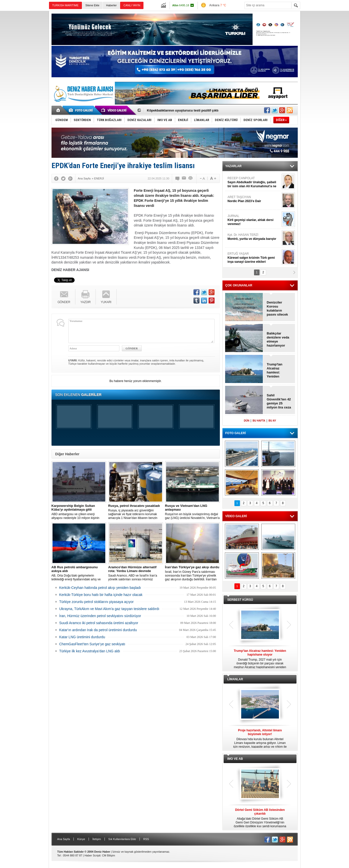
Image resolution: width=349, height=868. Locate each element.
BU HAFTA (259, 421)
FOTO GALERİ (236, 433)
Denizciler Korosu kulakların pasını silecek (278, 308)
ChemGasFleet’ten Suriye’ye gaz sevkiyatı (92, 644)
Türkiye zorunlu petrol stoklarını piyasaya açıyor (96, 602)
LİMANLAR (235, 679)
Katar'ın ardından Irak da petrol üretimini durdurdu (98, 630)
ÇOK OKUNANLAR (239, 285)
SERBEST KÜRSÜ (240, 600)
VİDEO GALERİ (236, 516)
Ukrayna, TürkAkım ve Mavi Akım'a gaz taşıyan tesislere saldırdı (109, 609)
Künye (81, 839)
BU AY (272, 421)
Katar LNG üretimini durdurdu (82, 637)
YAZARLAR (234, 166)
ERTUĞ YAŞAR (254, 258)
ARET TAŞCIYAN (254, 199)
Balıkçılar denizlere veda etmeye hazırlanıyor (278, 339)
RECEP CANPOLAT (254, 182)
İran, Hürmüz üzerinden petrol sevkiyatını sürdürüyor (100, 616)
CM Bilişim (109, 855)
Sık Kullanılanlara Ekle (122, 839)
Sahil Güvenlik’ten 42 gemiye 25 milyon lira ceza (279, 401)
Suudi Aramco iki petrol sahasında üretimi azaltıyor (99, 623)
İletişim (97, 839)
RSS (146, 839)
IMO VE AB (235, 759)
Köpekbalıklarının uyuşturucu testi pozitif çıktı (183, 110)
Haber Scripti (92, 855)
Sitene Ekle (92, 5)
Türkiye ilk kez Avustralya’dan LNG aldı (90, 651)
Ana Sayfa (64, 839)
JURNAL (254, 220)
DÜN (246, 421)
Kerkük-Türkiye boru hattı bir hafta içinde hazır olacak (101, 595)
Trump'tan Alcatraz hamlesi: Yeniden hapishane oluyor (275, 370)
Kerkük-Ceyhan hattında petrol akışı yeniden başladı (100, 588)
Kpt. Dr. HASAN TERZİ (254, 237)
